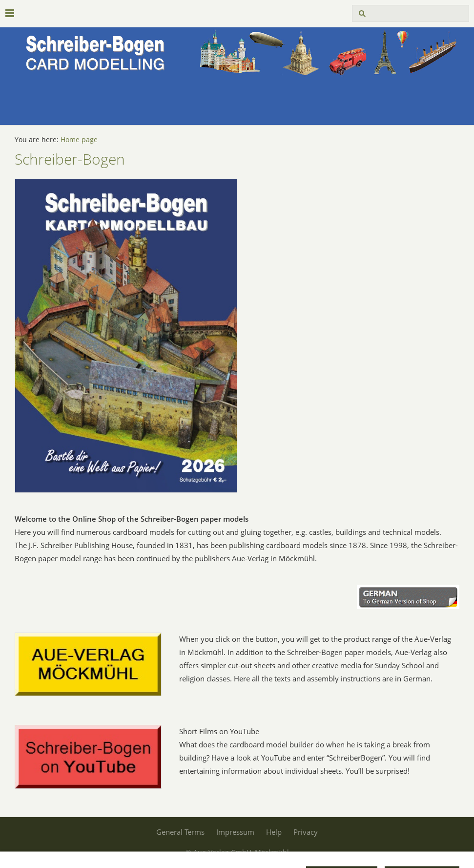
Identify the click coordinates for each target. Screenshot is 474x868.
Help (274, 832)
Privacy (306, 832)
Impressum (235, 832)
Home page (79, 140)
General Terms (180, 832)
